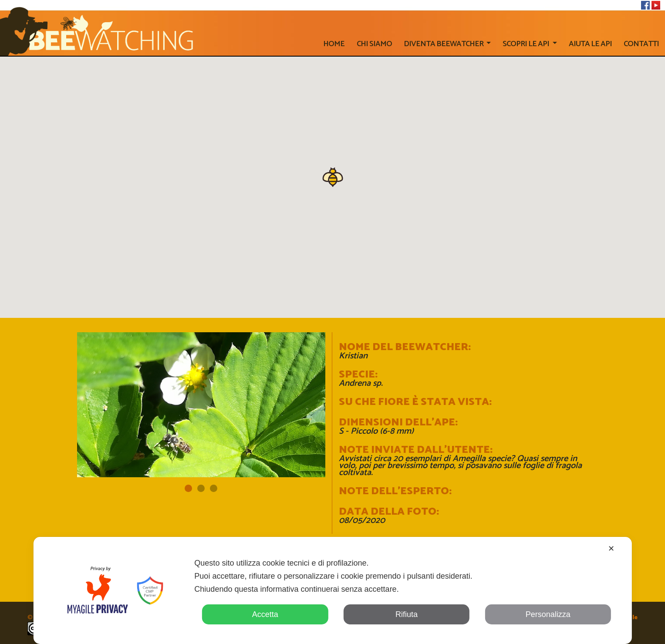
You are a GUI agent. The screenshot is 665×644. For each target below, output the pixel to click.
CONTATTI (641, 44)
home (334, 44)
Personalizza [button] (548, 614)
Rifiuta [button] (407, 614)
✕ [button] (611, 549)
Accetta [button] (265, 614)
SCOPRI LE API (527, 44)
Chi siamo (374, 44)
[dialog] (332, 590)
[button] (333, 176)
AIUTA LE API (590, 44)
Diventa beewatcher (444, 44)
